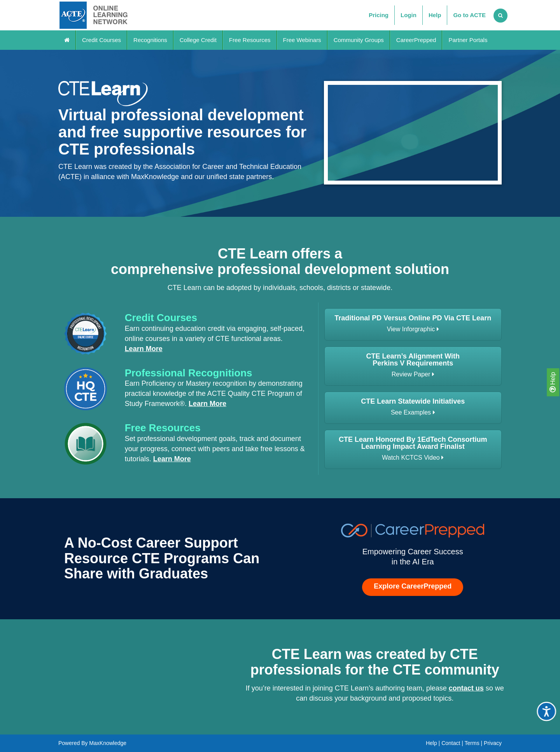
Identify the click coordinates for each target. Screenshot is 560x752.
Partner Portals (468, 40)
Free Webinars (302, 40)
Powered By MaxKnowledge (92, 743)
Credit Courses (101, 40)
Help (553, 382)
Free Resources (250, 40)
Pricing (379, 15)
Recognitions (150, 40)
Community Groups (359, 40)
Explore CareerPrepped (413, 586)
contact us (466, 688)
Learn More (144, 349)
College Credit (198, 40)
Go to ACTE (469, 15)
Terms (472, 743)
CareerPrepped (416, 40)
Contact (451, 743)
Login (409, 15)
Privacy (493, 743)
